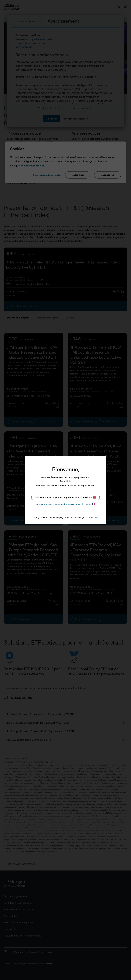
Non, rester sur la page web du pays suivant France (65, 504)
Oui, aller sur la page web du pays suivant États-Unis (65, 498)
